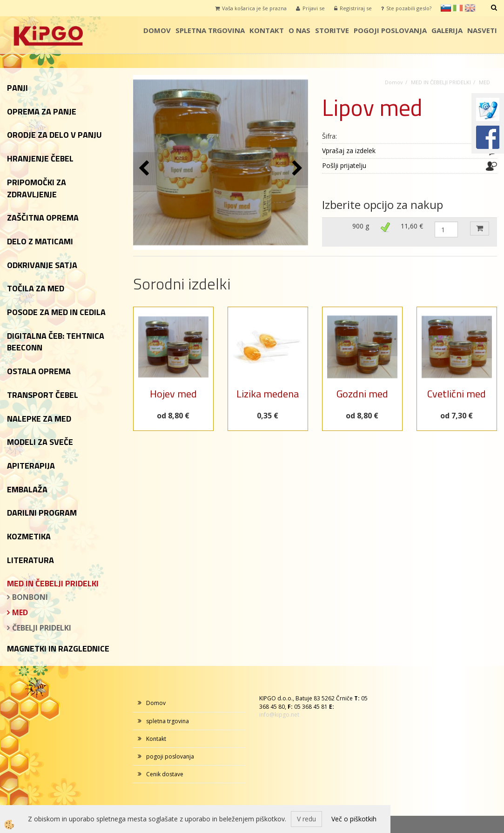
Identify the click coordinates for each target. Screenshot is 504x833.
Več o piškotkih (354, 819)
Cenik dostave (165, 774)
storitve (332, 30)
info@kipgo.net (279, 715)
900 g (361, 226)
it (458, 8)
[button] (296, 169)
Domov (157, 30)
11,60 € (412, 226)
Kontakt (267, 30)
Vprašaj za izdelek (349, 151)
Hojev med (173, 394)
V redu (306, 819)
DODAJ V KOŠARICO (480, 228)
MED (20, 612)
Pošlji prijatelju (344, 165)
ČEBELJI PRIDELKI (42, 628)
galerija (447, 30)
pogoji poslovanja (390, 30)
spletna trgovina (210, 30)
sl (446, 8)
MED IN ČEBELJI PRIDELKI (441, 82)
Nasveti (482, 30)
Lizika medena (268, 394)
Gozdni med (362, 394)
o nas (299, 30)
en (470, 8)
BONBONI (30, 597)
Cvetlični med (457, 394)
